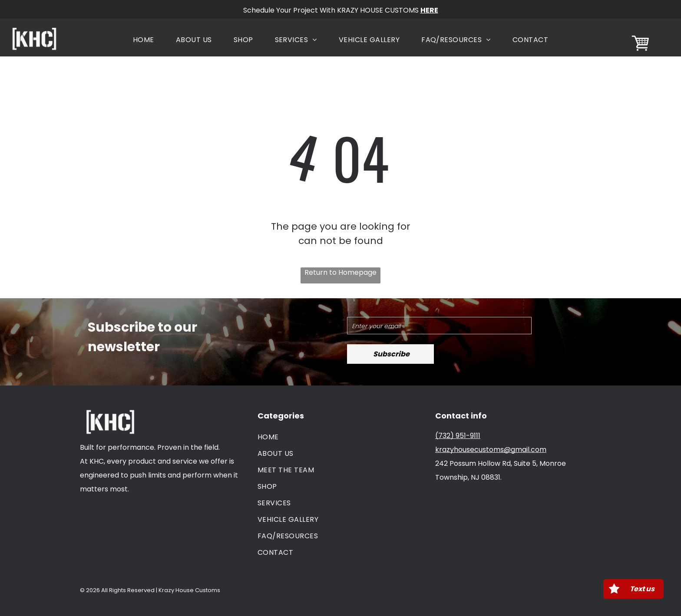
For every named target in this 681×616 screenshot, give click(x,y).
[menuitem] (144, 40)
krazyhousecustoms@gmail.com (491, 450)
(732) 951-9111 (458, 436)
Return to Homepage (340, 272)
